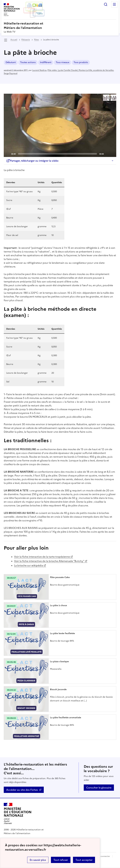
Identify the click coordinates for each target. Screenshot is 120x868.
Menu (114, 4)
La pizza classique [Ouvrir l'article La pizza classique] (59, 662)
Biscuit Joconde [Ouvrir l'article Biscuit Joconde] (58, 689)
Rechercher (106, 4)
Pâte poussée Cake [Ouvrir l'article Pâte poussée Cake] (60, 577)
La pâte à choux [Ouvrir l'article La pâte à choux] (59, 605)
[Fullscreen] (112, 154)
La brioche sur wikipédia (29, 565)
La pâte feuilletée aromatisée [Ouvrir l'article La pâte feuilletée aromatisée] (66, 718)
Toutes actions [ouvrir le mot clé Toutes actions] (28, 62)
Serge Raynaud (11, 73)
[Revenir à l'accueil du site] (18, 814)
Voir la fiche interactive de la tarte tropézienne (42, 557)
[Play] (60, 125)
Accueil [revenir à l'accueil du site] (14, 40)
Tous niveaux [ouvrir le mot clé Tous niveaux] (62, 62)
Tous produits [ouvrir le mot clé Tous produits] (81, 62)
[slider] (57, 154)
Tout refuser (61, 860)
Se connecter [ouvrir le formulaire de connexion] (104, 856)
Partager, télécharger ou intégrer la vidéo (32, 161)
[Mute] (107, 154)
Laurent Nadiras (39, 70)
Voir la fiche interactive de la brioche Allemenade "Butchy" (49, 561)
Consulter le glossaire (99, 788)
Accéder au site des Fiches (22, 790)
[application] (60, 125)
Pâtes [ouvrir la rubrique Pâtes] (36, 40)
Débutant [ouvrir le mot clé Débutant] (11, 62)
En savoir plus (38, 860)
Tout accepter (84, 860)
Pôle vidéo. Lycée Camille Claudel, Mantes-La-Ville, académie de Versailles (81, 70)
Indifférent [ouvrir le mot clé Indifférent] (46, 62)
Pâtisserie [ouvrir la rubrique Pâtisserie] (26, 40)
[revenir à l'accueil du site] (60, 26)
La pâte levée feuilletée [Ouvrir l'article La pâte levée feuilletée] (62, 633)
